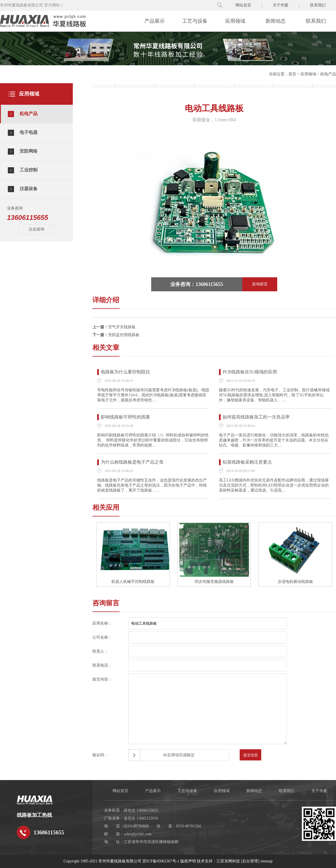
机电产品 (328, 74)
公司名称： (102, 637)
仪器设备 (23, 189)
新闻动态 (276, 21)
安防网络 (23, 152)
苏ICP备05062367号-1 (161, 861)
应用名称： (102, 623)
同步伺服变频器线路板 (214, 582)
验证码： (100, 755)
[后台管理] (250, 861)
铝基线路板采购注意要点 (247, 462)
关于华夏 (281, 5)
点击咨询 (36, 229)
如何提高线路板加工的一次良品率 (256, 417)
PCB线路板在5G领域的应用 (250, 372)
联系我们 (318, 5)
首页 (292, 74)
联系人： (100, 651)
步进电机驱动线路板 (295, 582)
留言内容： (102, 679)
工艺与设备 (195, 21)
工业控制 (23, 170)
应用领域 (235, 21)
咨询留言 (260, 284)
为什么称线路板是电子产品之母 (132, 462)
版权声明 (188, 861)
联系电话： (102, 665)
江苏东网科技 (228, 861)
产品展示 (155, 21)
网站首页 (243, 5)
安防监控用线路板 (124, 335)
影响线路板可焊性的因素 (125, 417)
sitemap (267, 861)
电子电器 (23, 133)
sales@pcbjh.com (138, 834)
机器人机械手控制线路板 (133, 582)
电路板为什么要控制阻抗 (125, 372)
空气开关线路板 (122, 327)
